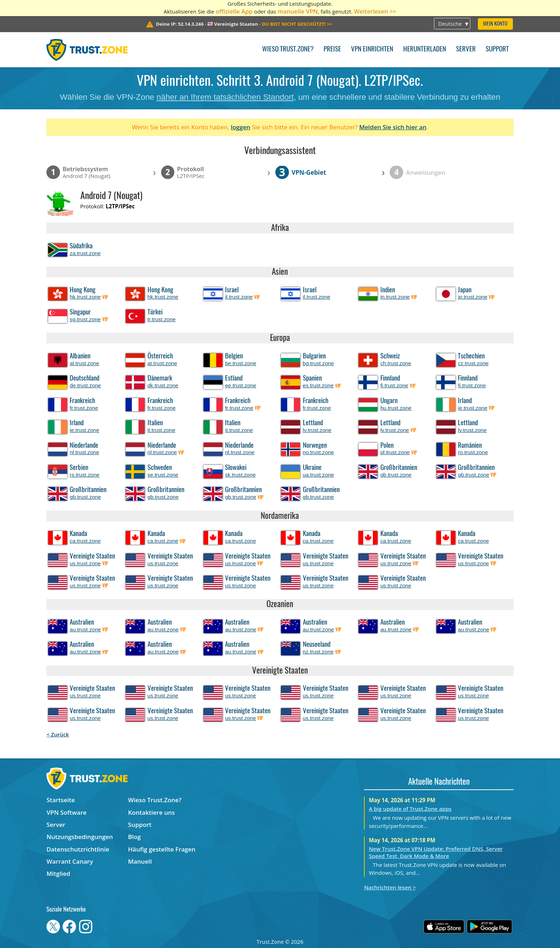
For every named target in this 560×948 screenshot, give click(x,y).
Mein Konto (495, 24)
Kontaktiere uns (152, 812)
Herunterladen (425, 49)
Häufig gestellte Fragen (162, 849)
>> (297, 24)
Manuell (140, 861)
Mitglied (58, 873)
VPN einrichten (372, 49)
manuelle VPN (298, 11)
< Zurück (58, 734)
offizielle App (234, 11)
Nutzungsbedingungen (80, 837)
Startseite (61, 800)
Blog (135, 837)
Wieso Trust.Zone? (288, 49)
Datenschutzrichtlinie (78, 849)
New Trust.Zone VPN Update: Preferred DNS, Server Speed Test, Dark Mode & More (436, 852)
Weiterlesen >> (375, 11)
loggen (241, 127)
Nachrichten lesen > (390, 887)
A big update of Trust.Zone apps (410, 809)
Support (497, 49)
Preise (332, 49)
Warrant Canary (70, 861)
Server (466, 49)
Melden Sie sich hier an (393, 127)
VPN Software (66, 812)
